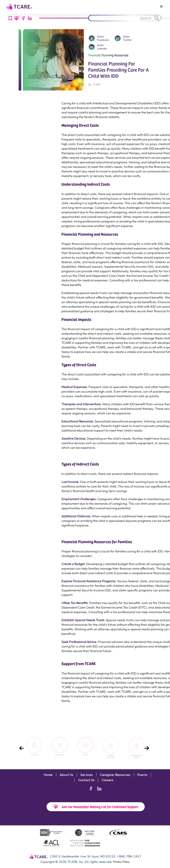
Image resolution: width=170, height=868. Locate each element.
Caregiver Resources (115, 775)
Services (87, 775)
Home (48, 775)
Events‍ (142, 775)
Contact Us (86, 780)
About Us (66, 775)
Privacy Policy (121, 862)
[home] (20, 6)
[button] (161, 6)
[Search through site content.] (120, 18)
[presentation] (22, 748)
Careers (108, 780)
